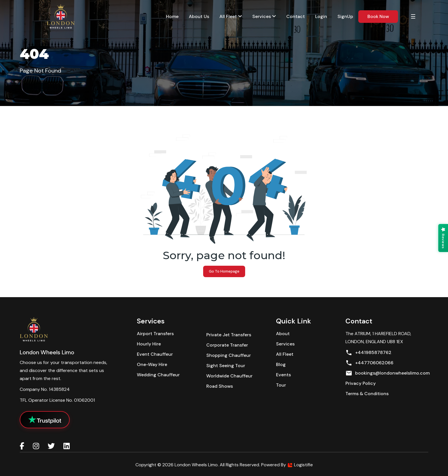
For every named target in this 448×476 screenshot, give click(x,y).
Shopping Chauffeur (229, 355)
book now (378, 16)
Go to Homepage (224, 271)
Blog (281, 364)
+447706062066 (369, 363)
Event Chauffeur (155, 354)
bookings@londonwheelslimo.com (388, 373)
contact (296, 16)
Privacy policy (361, 383)
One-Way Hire (152, 364)
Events (283, 375)
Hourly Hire (149, 344)
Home (172, 16)
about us (199, 16)
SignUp (345, 16)
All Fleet (231, 16)
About (283, 334)
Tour (281, 385)
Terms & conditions (367, 394)
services (264, 16)
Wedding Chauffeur (158, 375)
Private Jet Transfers (229, 335)
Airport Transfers (155, 334)
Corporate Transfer (227, 345)
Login (321, 16)
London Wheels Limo (196, 465)
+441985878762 (368, 353)
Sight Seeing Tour (226, 366)
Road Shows (220, 386)
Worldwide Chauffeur (229, 376)
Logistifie (300, 465)
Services (285, 344)
